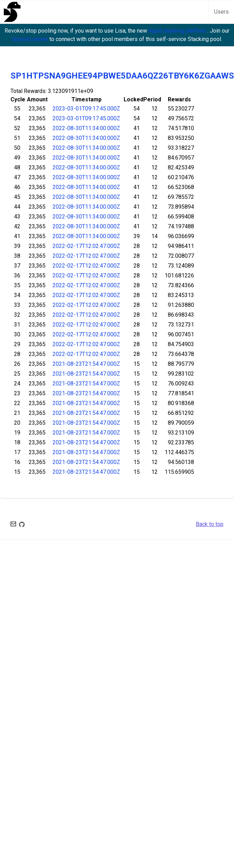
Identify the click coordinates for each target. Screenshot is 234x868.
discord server (31, 39)
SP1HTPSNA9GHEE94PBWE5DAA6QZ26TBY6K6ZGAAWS (122, 76)
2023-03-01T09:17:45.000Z (86, 109)
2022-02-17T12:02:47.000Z (86, 246)
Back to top (210, 524)
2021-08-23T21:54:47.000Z (86, 364)
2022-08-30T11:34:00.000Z (86, 128)
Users (221, 12)
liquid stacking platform (178, 31)
